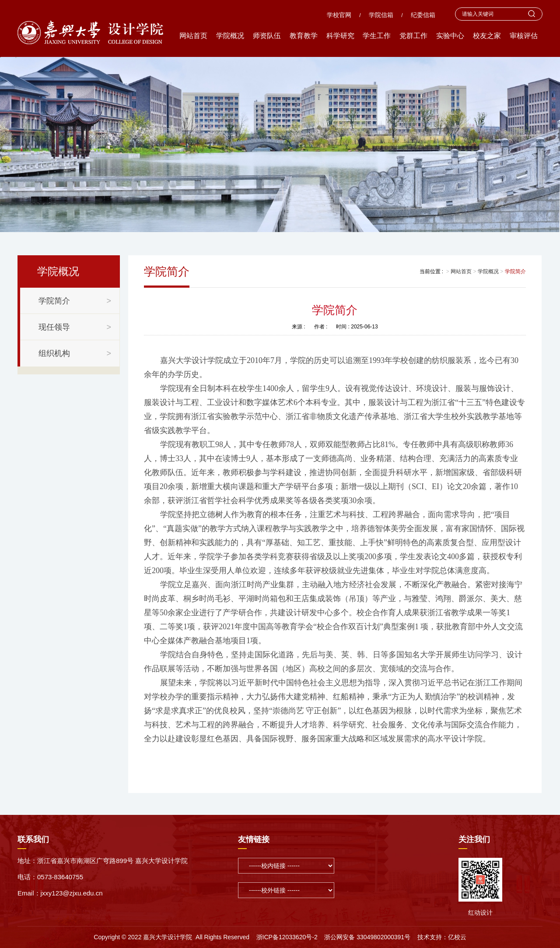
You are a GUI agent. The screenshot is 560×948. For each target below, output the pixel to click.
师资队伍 (267, 36)
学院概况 (230, 36)
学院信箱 (381, 15)
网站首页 (193, 36)
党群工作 (413, 36)
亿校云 (457, 937)
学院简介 (515, 271)
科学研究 (340, 36)
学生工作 (377, 36)
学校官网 (339, 15)
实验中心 (450, 36)
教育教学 (304, 36)
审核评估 (524, 36)
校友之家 (487, 36)
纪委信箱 (423, 15)
